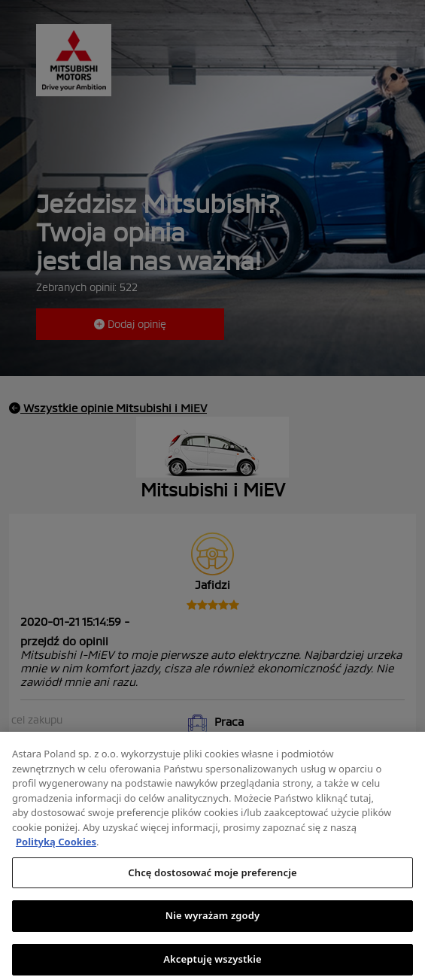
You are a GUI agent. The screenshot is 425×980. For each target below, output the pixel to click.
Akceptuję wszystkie (212, 963)
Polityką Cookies (56, 846)
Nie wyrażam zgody (213, 920)
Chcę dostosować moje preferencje (212, 877)
